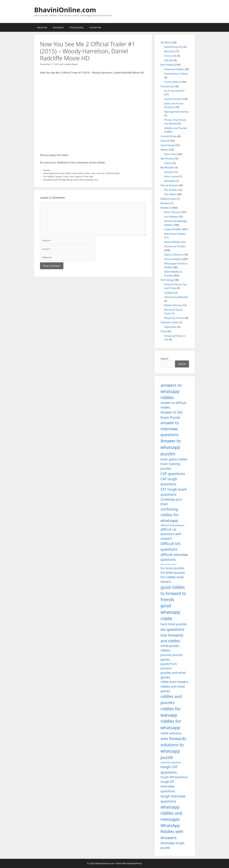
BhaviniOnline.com (65, 10)
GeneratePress (134, 863)
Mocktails (170, 181)
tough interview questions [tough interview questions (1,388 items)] (173, 799)
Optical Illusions (174, 255)
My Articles (167, 158)
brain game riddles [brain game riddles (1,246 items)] (174, 459)
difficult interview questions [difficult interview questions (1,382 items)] (174, 557)
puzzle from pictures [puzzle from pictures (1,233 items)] (169, 666)
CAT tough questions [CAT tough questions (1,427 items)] (169, 482)
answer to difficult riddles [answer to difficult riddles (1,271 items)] (173, 405)
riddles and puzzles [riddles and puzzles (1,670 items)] (171, 699)
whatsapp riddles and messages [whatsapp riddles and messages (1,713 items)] (171, 813)
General (165, 141)
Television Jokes (170, 322)
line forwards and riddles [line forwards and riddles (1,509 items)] (172, 638)
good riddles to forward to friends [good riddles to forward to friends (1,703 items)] (173, 593)
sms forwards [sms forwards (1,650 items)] (173, 738)
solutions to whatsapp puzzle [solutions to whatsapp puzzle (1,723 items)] (172, 751)
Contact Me (95, 27)
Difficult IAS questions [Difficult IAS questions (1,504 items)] (171, 546)
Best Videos (167, 65)
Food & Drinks (169, 136)
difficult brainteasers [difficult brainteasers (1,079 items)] (172, 525)
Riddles (165, 208)
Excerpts (165, 86)
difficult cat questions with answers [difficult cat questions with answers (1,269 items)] (171, 534)
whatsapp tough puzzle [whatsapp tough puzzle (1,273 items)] (172, 845)
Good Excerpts (173, 99)
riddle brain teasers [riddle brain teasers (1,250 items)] (174, 682)
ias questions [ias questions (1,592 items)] (172, 629)
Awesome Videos (174, 69)
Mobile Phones (173, 305)
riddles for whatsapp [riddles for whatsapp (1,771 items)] (171, 724)
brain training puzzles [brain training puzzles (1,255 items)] (170, 466)
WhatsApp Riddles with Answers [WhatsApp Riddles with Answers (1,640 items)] (172, 831)
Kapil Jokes (171, 327)
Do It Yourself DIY (175, 91)
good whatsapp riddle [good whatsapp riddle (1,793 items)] (170, 612)
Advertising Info (174, 47)
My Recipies (167, 167)
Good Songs (168, 145)
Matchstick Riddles (175, 234)
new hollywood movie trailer (57, 173)
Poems (168, 163)
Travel (164, 331)
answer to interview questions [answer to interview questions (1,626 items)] (170, 429)
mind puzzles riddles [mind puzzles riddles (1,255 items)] (170, 648)
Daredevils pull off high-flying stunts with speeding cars (71, 180)
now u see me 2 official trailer (105, 173)
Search (164, 359)
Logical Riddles (173, 229)
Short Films (171, 154)
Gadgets (169, 293)
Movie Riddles (172, 242)
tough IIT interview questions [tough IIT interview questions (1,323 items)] (168, 786)
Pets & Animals (169, 185)
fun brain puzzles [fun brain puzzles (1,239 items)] (172, 568)
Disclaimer (58, 27)
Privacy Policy (77, 27)
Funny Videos (172, 82)
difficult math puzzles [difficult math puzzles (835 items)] (168, 564)
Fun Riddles (171, 217)
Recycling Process (175, 318)
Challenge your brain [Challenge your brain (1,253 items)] (171, 502)
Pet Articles (171, 190)
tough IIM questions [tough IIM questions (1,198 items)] (174, 777)
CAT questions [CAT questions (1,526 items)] (173, 474)
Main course (171, 176)
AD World (166, 42)
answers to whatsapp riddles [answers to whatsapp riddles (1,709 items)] (171, 391)
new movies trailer (81, 173)
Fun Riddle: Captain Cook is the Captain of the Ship (68, 176)
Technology (167, 280)
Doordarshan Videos (176, 74)
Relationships (168, 199)
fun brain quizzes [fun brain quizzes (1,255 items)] (173, 573)
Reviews (165, 203)
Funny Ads (170, 56)
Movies (47, 170)
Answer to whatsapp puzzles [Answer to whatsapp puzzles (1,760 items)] (171, 447)
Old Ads (169, 60)
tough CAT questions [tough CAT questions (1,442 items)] (169, 769)
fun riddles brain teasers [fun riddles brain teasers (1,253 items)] (172, 579)
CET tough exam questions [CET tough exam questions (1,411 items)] (174, 492)
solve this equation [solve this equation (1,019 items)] (171, 762)
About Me (42, 27)
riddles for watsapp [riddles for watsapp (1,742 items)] (171, 712)
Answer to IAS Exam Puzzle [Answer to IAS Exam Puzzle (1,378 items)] (172, 415)
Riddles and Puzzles (176, 128)
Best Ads (169, 51)
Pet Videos (170, 194)
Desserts (169, 172)
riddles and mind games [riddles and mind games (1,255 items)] (173, 689)
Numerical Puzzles (175, 246)
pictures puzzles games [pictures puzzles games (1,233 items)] (172, 657)
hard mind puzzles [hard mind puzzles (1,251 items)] (174, 624)
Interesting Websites (176, 297)
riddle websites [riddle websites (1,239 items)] (171, 733)
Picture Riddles (173, 259)
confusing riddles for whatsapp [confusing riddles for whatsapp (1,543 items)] (170, 515)
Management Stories (176, 112)
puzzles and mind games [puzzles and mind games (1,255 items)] (173, 675)
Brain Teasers (172, 212)
